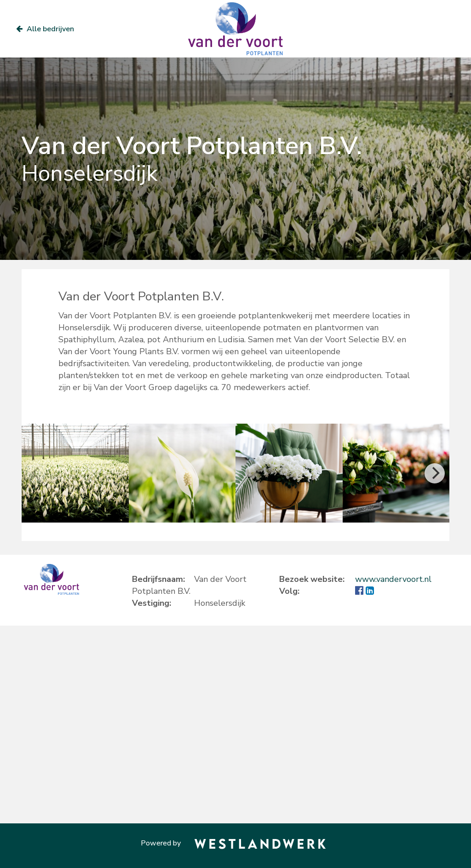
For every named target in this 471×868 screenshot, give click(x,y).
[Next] (435, 473)
